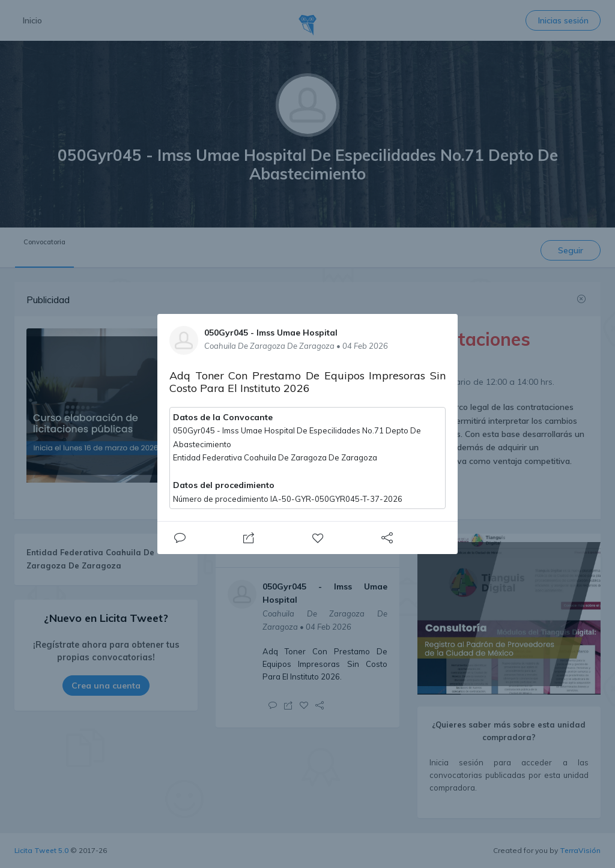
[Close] (180, 538)
